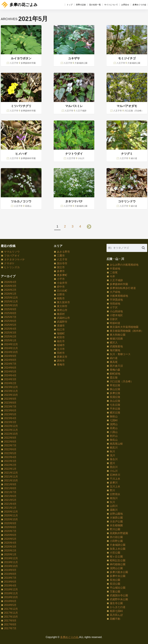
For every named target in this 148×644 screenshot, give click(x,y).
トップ (70, 5)
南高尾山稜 (116, 444)
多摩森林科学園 (119, 284)
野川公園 (115, 529)
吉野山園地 (116, 514)
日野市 (61, 295)
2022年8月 (10, 442)
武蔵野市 (62, 322)
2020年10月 (11, 519)
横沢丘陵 (115, 413)
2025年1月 (10, 340)
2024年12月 (11, 344)
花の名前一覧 (95, 5)
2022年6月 (10, 449)
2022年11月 (11, 430)
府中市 (61, 287)
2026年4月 (10, 282)
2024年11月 (11, 348)
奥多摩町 (62, 275)
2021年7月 (10, 492)
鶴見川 (114, 448)
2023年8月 (10, 403)
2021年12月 (11, 473)
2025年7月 (10, 317)
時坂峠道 (115, 323)
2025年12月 (11, 298)
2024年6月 (10, 368)
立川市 (61, 349)
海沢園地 (115, 350)
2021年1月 (10, 508)
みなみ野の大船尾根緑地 (124, 265)
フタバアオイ (12, 256)
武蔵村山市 (63, 318)
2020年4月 (10, 543)
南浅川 (114, 498)
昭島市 (61, 298)
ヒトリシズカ (12, 267)
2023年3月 (10, 422)
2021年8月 (10, 488)
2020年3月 (10, 547)
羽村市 (61, 353)
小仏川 (114, 471)
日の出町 (62, 291)
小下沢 (114, 307)
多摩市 (61, 271)
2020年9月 (10, 523)
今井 (112, 276)
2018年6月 (10, 601)
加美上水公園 (118, 549)
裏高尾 (114, 362)
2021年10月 (11, 480)
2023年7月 (10, 407)
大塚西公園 (116, 518)
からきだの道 (118, 607)
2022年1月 (10, 469)
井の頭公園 (116, 537)
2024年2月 (10, 383)
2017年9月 (10, 621)
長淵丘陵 (115, 397)
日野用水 (115, 494)
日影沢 (114, 319)
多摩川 (114, 483)
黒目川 (114, 467)
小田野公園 (116, 541)
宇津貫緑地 (116, 300)
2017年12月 (11, 609)
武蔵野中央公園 (119, 599)
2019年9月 (10, 570)
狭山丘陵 (115, 389)
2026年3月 (10, 286)
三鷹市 (61, 256)
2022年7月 (10, 445)
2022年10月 (11, 434)
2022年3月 (10, 461)
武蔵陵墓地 (116, 346)
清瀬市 (61, 326)
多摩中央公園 (118, 576)
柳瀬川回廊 (116, 339)
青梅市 (61, 365)
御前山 (114, 416)
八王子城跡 (116, 280)
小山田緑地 (116, 311)
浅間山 (114, 424)
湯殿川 (114, 510)
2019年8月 (10, 574)
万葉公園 (115, 592)
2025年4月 (10, 329)
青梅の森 (115, 370)
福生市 (61, 341)
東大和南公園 (118, 335)
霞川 (112, 463)
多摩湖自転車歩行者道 (123, 288)
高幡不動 (115, 619)
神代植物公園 (118, 564)
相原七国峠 (116, 611)
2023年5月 (10, 414)
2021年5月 (10, 500)
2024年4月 (10, 375)
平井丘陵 (115, 409)
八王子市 (62, 259)
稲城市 (61, 345)
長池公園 (115, 580)
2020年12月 (11, 512)
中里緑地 (115, 269)
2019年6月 (10, 582)
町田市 (61, 337)
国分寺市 (62, 263)
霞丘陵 (114, 378)
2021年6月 (10, 496)
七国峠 (114, 420)
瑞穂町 (61, 333)
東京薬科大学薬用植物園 (124, 327)
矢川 (112, 502)
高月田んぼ (116, 615)
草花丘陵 (115, 385)
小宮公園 (115, 553)
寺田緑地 (115, 304)
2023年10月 (11, 395)
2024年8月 (10, 360)
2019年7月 (10, 578)
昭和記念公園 (118, 560)
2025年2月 (10, 337)
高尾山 (114, 428)
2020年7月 (10, 531)
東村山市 (62, 310)
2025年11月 (11, 301)
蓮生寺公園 (116, 603)
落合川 (114, 459)
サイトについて (111, 5)
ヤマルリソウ (12, 252)
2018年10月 (11, 597)
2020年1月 (10, 554)
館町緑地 (115, 374)
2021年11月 (11, 477)
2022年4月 (10, 457)
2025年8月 (10, 313)
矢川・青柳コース (120, 354)
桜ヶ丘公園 (116, 557)
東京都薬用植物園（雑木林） (127, 331)
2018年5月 (10, 605)
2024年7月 (10, 364)
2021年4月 (10, 504)
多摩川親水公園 (119, 572)
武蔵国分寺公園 (119, 595)
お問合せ (125, 5)
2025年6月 (10, 321)
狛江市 (61, 330)
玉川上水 (115, 486)
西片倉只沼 (116, 366)
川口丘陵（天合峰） (121, 381)
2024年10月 (11, 352)
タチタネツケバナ (14, 259)
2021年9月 (10, 484)
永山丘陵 (115, 401)
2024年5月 (10, 372)
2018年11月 (11, 593)
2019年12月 (11, 558)
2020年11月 (11, 516)
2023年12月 (11, 387)
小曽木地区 (116, 315)
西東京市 (62, 357)
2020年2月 (10, 551)
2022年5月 (10, 453)
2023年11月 (11, 391)
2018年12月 (11, 589)
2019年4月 (10, 586)
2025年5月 (10, 325)
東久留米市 (63, 302)
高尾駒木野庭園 (119, 533)
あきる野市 (63, 252)
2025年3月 (10, 333)
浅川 (112, 455)
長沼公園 (115, 584)
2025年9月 (10, 309)
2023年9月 (10, 399)
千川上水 (115, 479)
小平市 (61, 279)
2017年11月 (11, 613)
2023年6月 (10, 410)
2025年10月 (11, 305)
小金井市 (62, 283)
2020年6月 (10, 535)
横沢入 (114, 343)
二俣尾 (114, 272)
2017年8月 (10, 624)
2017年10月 (11, 617)
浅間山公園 (116, 568)
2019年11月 (11, 562)
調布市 (61, 361)
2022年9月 (10, 438)
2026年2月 (10, 290)
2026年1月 (10, 294)
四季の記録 (81, 5)
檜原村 (61, 314)
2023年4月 (10, 418)
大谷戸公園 (116, 522)
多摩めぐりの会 (139, 5)
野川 (112, 490)
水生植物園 (116, 525)
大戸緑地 (115, 292)
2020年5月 (10, 539)
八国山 (114, 432)
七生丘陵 (115, 405)
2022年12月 (11, 426)
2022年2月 (10, 465)
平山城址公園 (118, 588)
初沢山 (114, 436)
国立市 (61, 267)
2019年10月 (11, 566)
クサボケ (9, 263)
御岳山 (114, 440)
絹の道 (114, 358)
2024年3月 (10, 379)
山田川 (114, 506)
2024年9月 (10, 356)
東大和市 (62, 306)
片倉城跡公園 (118, 545)
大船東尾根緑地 (119, 296)
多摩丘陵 (115, 393)
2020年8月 (10, 527)
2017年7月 (10, 628)
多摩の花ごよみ (20, 5)
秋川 (112, 451)
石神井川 (115, 475)
